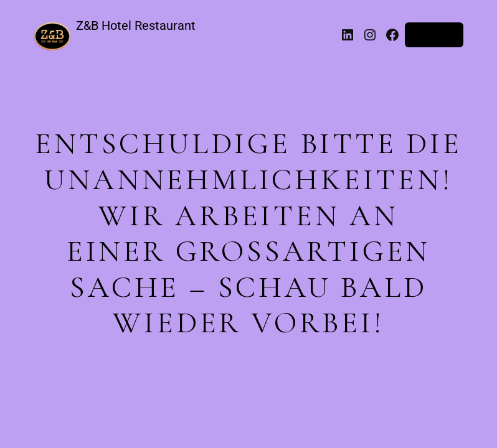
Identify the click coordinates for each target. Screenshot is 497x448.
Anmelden (434, 35)
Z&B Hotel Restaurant (136, 26)
